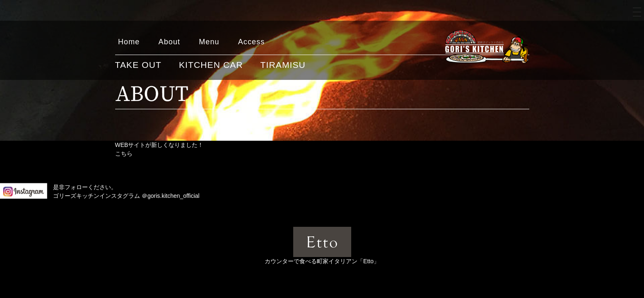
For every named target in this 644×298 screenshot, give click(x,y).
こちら (124, 154)
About (170, 42)
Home (129, 42)
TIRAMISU (283, 65)
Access (252, 42)
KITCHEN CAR (211, 65)
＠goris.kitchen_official (171, 196)
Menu (209, 42)
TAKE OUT (138, 65)
